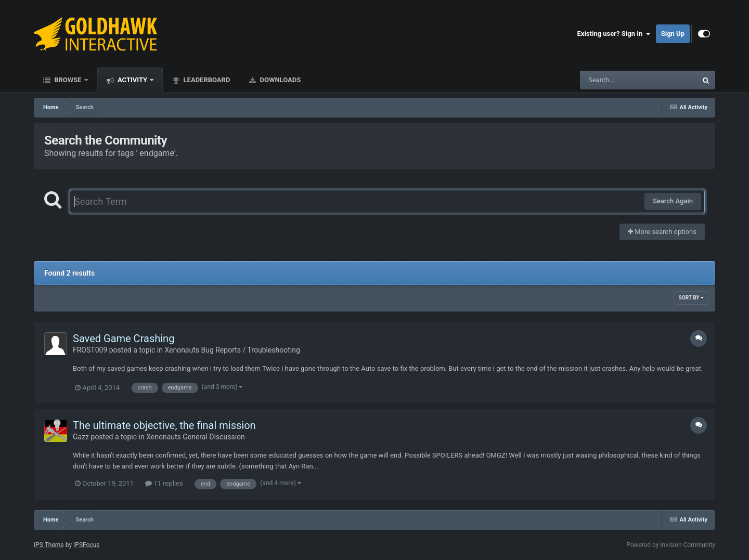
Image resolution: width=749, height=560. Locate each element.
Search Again (673, 201)
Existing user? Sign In (614, 34)
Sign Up (673, 34)
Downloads (279, 80)
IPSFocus (86, 545)
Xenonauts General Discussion (196, 437)
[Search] (612, 80)
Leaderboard (206, 80)
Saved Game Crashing (124, 338)
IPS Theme (49, 545)
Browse (68, 80)
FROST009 (90, 350)
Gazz (81, 437)
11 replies (164, 483)
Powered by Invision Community (671, 545)
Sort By (691, 298)
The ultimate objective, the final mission (164, 425)
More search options (662, 232)
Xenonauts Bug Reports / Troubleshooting (232, 350)
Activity (133, 80)
